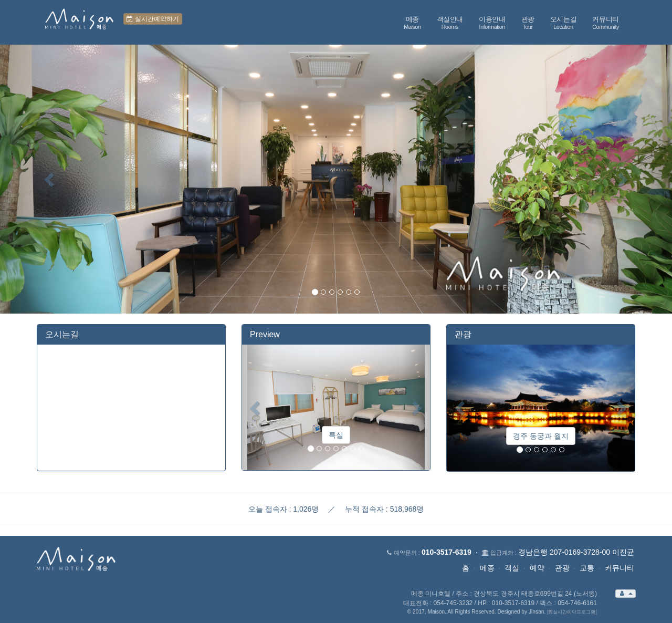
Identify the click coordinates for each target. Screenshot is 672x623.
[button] (50, 179)
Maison (436, 612)
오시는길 (62, 334)
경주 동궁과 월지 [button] (541, 436)
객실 (512, 568)
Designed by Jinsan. (521, 612)
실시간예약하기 (153, 19)
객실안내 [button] (450, 23)
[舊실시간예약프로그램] (572, 612)
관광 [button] (528, 23)
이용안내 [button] (492, 23)
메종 (487, 568)
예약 (537, 568)
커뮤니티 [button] (606, 23)
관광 (463, 334)
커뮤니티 (619, 568)
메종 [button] (412, 23)
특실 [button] (336, 435)
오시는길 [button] (564, 23)
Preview (265, 334)
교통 (587, 568)
